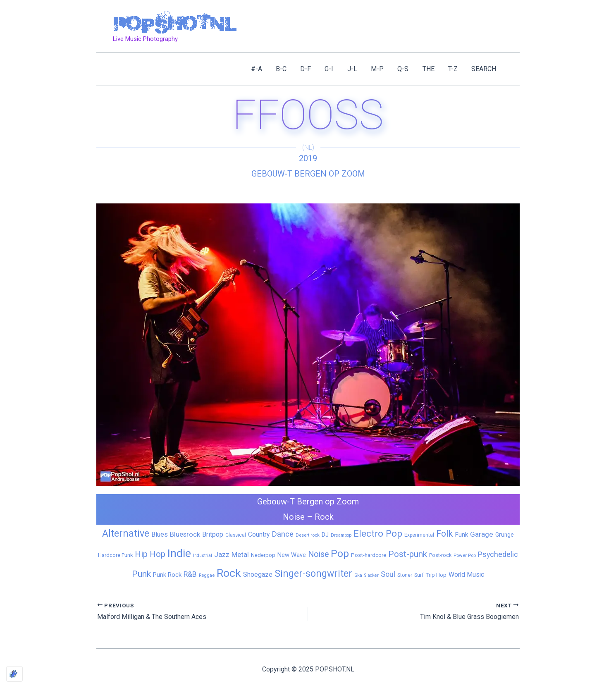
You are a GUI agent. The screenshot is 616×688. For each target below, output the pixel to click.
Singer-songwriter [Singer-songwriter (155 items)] (313, 574)
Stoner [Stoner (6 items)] (405, 575)
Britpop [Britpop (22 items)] (213, 534)
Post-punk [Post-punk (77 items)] (408, 554)
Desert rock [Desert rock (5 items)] (308, 535)
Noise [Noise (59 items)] (318, 554)
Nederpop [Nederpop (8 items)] (263, 555)
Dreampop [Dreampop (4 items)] (341, 535)
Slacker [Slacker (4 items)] (371, 575)
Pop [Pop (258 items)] (340, 553)
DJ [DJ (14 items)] (325, 535)
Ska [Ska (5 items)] (358, 575)
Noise (294, 517)
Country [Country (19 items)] (259, 534)
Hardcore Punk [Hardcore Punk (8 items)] (115, 555)
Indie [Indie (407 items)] (179, 553)
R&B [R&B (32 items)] (190, 574)
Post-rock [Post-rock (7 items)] (440, 555)
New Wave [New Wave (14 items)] (292, 555)
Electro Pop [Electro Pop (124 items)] (378, 533)
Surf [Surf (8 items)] (419, 575)
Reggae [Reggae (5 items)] (207, 575)
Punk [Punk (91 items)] (141, 574)
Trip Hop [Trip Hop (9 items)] (436, 575)
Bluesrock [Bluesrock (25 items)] (185, 534)
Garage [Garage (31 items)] (482, 534)
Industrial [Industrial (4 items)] (203, 555)
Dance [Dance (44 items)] (283, 534)
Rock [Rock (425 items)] (229, 573)
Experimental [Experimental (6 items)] (419, 535)
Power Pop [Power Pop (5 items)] (465, 555)
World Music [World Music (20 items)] (466, 575)
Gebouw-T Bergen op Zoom (308, 174)
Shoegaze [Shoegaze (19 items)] (258, 575)
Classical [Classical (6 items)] (236, 535)
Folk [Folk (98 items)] (444, 534)
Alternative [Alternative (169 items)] (126, 533)
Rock (324, 517)
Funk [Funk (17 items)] (461, 535)
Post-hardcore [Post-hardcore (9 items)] (369, 555)
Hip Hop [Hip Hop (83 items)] (150, 554)
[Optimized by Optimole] (14, 674)
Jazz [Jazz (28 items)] (222, 554)
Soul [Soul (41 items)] (388, 574)
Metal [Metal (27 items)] (240, 554)
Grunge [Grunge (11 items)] (505, 535)
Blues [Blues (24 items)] (160, 534)
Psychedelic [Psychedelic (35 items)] (498, 554)
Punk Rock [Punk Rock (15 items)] (167, 575)
